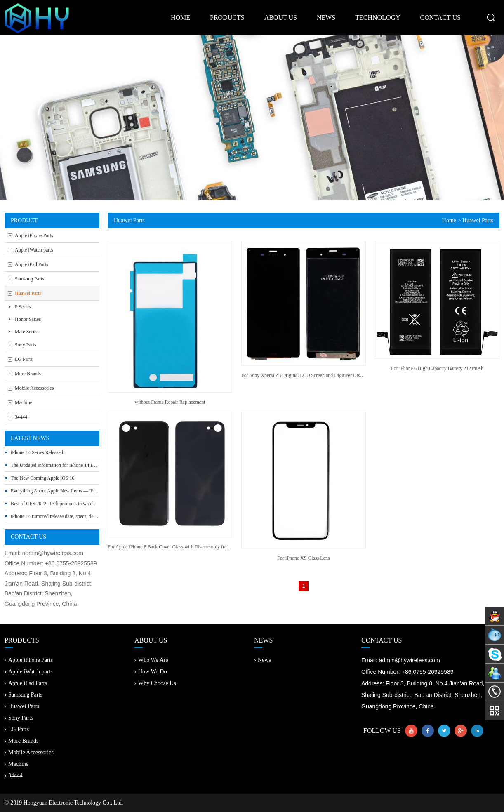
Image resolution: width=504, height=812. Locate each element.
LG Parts (24, 359)
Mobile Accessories (34, 388)
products (227, 18)
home (180, 18)
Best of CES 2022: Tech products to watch (53, 504)
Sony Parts (26, 345)
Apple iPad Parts (32, 264)
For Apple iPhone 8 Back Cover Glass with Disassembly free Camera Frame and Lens (193, 547)
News (263, 660)
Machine (24, 402)
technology (378, 18)
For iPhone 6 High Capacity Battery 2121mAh (437, 368)
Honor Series (28, 319)
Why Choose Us (155, 683)
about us (281, 18)
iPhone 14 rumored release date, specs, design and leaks (66, 516)
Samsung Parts (29, 279)
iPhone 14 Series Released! (38, 452)
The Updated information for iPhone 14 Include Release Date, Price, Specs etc (88, 465)
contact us (440, 18)
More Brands (28, 374)
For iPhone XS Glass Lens (303, 558)
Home (449, 220)
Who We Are (151, 660)
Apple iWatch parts (34, 250)
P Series (23, 307)
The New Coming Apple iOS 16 (42, 478)
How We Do (151, 672)
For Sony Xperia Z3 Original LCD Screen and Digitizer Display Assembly (315, 375)
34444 (21, 417)
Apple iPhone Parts (34, 235)
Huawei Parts (28, 293)
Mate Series (27, 332)
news (326, 18)
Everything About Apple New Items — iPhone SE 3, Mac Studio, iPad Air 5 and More (97, 491)
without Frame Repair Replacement (170, 402)
